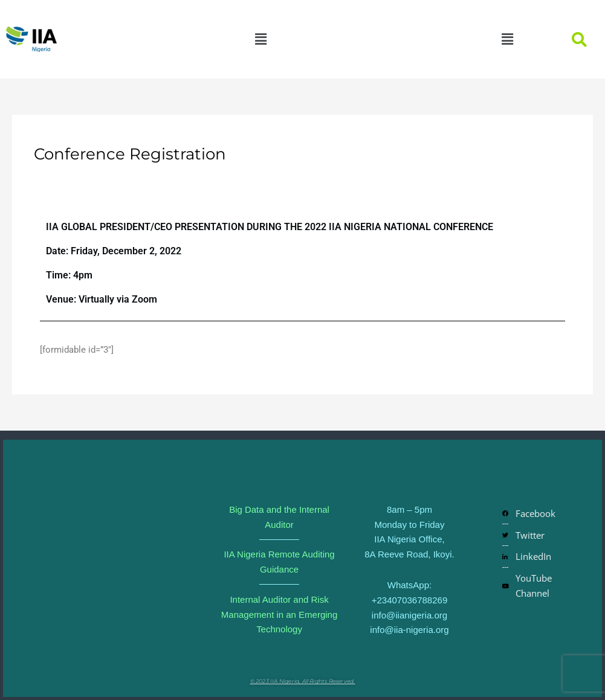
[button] (260, 39)
